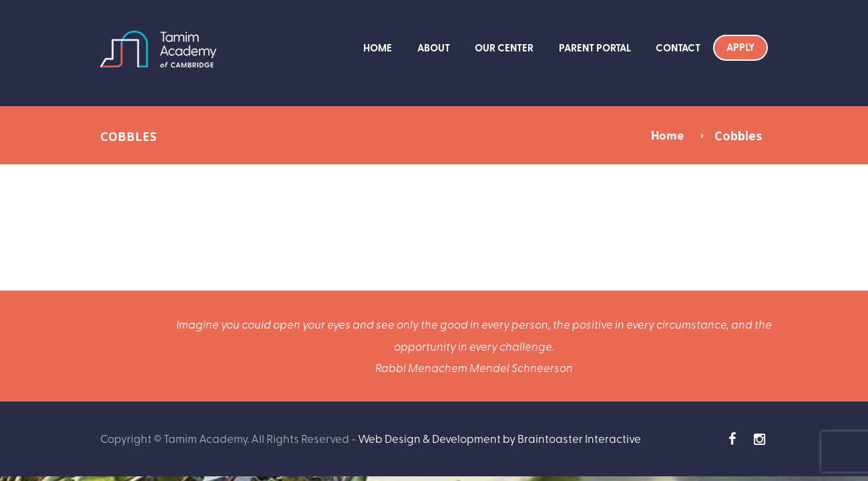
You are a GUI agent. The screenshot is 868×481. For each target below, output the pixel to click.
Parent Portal (595, 47)
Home (378, 47)
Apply (740, 47)
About (434, 47)
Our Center (504, 47)
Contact (678, 47)
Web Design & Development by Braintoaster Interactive (499, 438)
